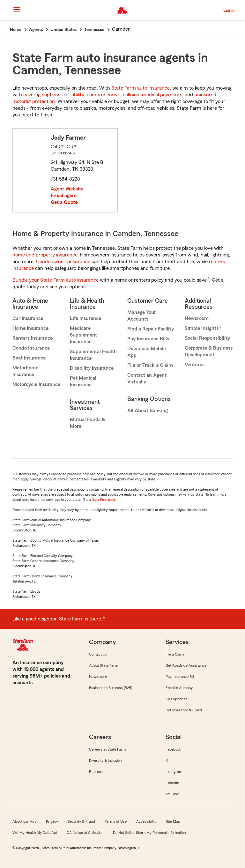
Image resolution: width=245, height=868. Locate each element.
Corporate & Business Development (209, 351)
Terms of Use (116, 821)
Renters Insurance (33, 338)
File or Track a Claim (150, 365)
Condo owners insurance (63, 262)
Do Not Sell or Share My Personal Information (149, 833)
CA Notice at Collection (85, 833)
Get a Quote (64, 202)
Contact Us (98, 654)
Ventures (195, 365)
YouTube (172, 794)
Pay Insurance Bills (148, 339)
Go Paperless (176, 699)
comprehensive (104, 95)
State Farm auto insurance (141, 88)
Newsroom (197, 318)
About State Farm (104, 665)
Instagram (174, 772)
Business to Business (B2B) (111, 688)
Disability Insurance (92, 368)
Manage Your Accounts (142, 316)
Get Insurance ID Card (184, 710)
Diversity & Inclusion (105, 760)
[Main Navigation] (17, 10)
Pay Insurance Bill (180, 677)
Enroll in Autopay (179, 688)
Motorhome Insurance (25, 371)
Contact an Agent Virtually (147, 378)
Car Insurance (28, 318)
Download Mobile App (147, 352)
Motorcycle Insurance (36, 384)
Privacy (52, 821)
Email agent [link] (64, 196)
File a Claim (175, 654)
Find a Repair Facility (151, 329)
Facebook (173, 749)
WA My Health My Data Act (35, 833)
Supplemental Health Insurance (93, 355)
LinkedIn (172, 783)
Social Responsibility (207, 338)
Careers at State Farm (107, 749)
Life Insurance (85, 318)
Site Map (173, 821)
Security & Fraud (81, 821)
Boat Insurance (29, 358)
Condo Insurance (31, 348)
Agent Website (67, 189)
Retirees (96, 772)
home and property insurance (45, 255)
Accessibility (146, 821)
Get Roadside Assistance (186, 665)
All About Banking (148, 411)
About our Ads (24, 821)
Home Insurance (30, 328)
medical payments (162, 95)
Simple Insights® (203, 328)
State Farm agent (104, 500)
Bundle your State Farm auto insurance (56, 280)
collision (131, 95)
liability (77, 95)
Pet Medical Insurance (83, 381)
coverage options (42, 95)
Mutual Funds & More (88, 423)
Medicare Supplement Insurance (83, 335)
